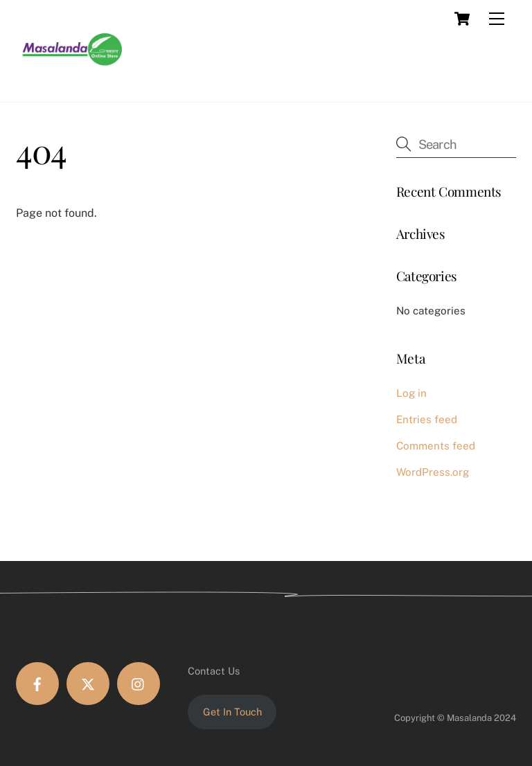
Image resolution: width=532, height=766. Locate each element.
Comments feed (436, 446)
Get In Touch (232, 712)
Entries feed (427, 419)
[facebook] (37, 684)
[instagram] (139, 684)
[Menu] (497, 19)
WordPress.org (433, 472)
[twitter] (88, 684)
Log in (411, 393)
